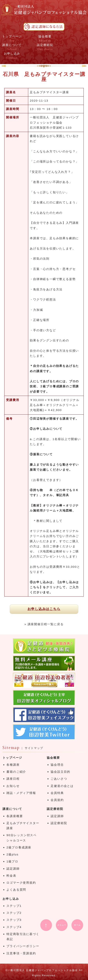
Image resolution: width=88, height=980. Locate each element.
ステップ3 (14, 920)
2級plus (12, 854)
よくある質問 (16, 890)
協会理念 (57, 765)
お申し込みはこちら (44, 609)
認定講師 (13, 869)
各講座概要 (15, 816)
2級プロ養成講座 (19, 847)
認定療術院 (55, 809)
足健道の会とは (62, 786)
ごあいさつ (59, 779)
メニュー (62, 925)
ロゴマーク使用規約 (21, 883)
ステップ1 (14, 906)
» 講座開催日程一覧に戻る (44, 624)
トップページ (12, 758)
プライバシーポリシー (23, 946)
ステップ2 (14, 913)
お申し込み (11, 899)
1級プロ (12, 861)
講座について (12, 809)
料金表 (11, 876)
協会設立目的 (60, 772)
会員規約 (57, 800)
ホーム (77, 925)
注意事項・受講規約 (21, 953)
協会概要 (53, 758)
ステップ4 (14, 927)
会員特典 (57, 793)
